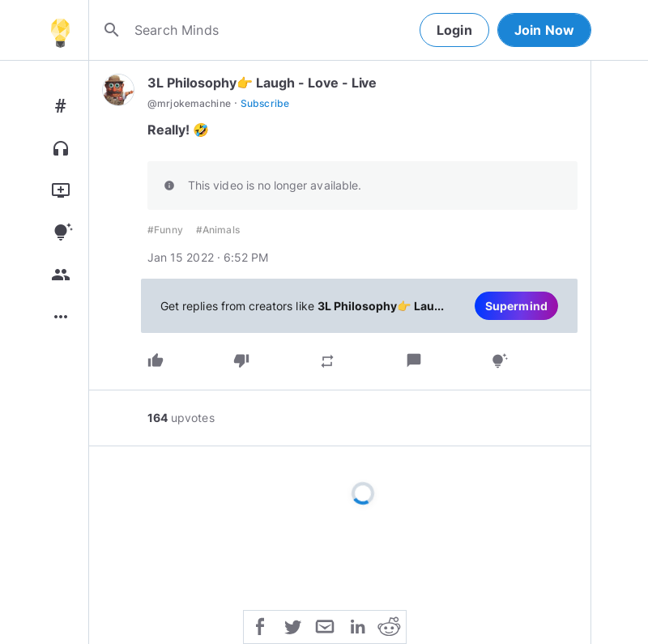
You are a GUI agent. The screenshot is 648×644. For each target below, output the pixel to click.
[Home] (60, 30)
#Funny (165, 230)
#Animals (218, 230)
